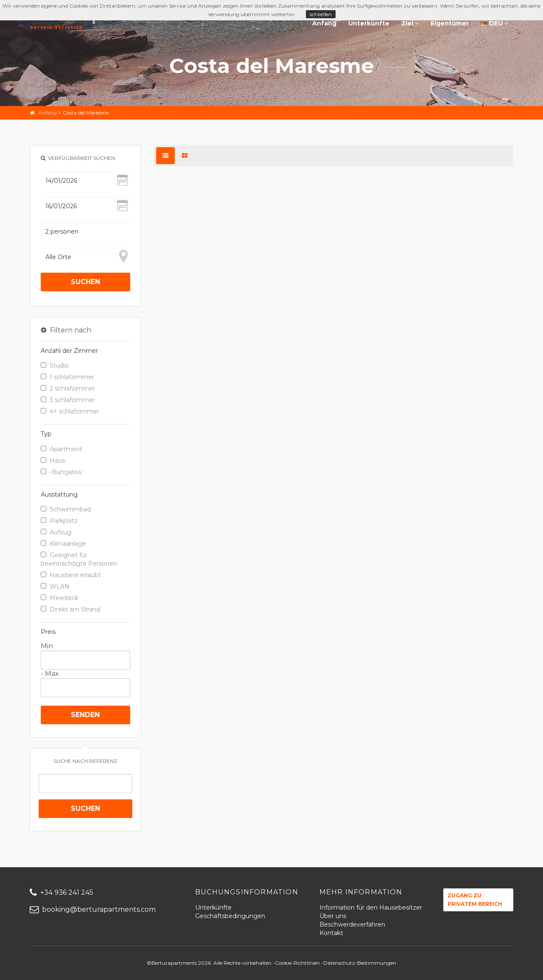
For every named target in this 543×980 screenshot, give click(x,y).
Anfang (324, 23)
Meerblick (60, 598)
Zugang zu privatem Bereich (475, 900)
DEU (494, 23)
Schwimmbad (66, 509)
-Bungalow (61, 472)
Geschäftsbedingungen (230, 916)
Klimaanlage (63, 544)
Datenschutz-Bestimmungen (360, 963)
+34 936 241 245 (62, 892)
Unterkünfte (369, 23)
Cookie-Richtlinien (297, 963)
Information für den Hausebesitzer (371, 907)
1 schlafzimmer (67, 377)
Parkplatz (59, 521)
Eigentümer (450, 23)
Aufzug (56, 532)
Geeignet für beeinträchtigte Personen (79, 559)
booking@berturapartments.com (93, 909)
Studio (55, 366)
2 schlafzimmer (68, 388)
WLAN (55, 586)
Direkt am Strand (70, 609)
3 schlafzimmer (68, 400)
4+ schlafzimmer (70, 411)
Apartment (62, 449)
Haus (53, 461)
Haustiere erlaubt (71, 575)
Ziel (410, 23)
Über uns (333, 916)
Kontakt (331, 933)
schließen (321, 14)
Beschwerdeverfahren (352, 924)
